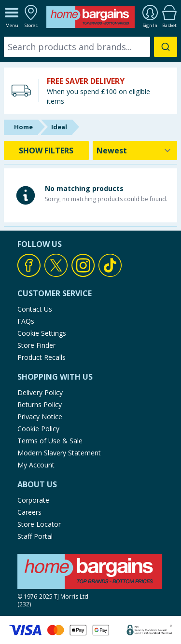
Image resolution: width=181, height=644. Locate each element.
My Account (36, 465)
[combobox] (90, 47)
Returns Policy (40, 404)
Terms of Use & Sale (50, 441)
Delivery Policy (40, 392)
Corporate (33, 500)
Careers (29, 512)
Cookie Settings (42, 333)
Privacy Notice (40, 417)
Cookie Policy (38, 429)
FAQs (26, 321)
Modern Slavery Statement (59, 453)
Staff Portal (35, 536)
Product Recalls (42, 357)
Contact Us (35, 309)
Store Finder (36, 345)
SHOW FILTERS (46, 151)
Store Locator (39, 524)
